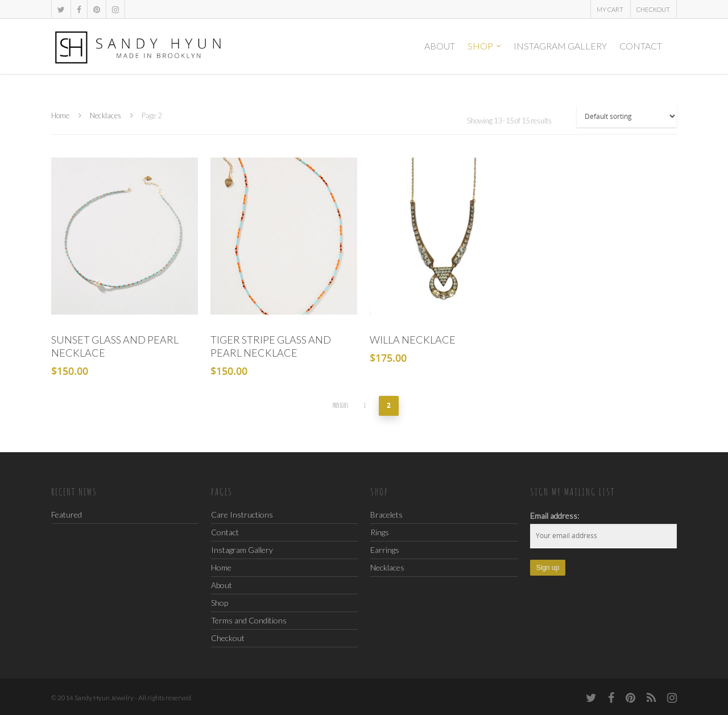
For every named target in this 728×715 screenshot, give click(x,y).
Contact (641, 46)
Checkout (653, 9)
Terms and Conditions (249, 620)
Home (60, 115)
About (440, 46)
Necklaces (106, 115)
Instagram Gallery (560, 46)
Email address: (555, 516)
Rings (380, 532)
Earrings (385, 550)
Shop (485, 46)
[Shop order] (627, 116)
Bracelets (386, 514)
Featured (67, 514)
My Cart (610, 9)
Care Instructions (242, 515)
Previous (340, 405)
